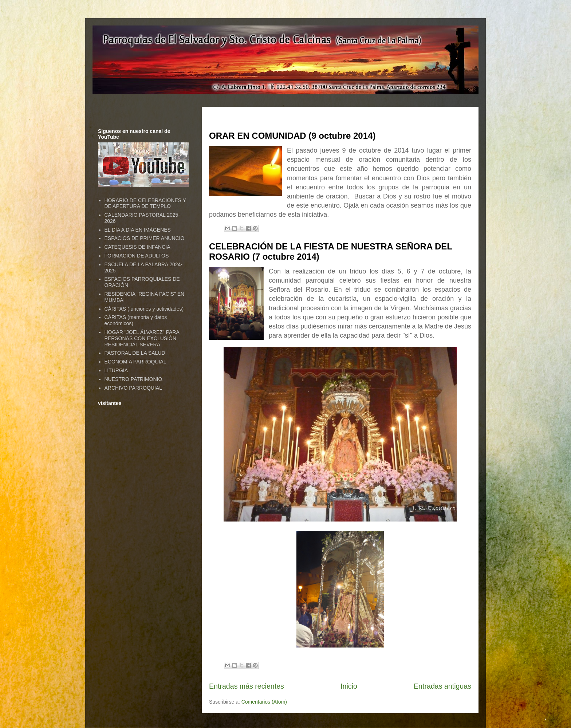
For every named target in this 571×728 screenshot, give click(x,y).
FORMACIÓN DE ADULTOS (137, 256)
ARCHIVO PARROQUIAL (133, 388)
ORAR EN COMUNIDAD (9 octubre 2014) (292, 136)
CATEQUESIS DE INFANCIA (137, 247)
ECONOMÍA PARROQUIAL (135, 362)
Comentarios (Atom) (264, 702)
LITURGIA (116, 370)
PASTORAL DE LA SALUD (135, 353)
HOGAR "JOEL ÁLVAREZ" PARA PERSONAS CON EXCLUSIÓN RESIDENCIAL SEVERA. (142, 338)
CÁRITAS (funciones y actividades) (144, 309)
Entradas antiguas (442, 686)
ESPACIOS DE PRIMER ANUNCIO (145, 238)
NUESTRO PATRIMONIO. (134, 379)
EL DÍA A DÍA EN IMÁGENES (138, 230)
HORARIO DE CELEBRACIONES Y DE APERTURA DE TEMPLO (145, 203)
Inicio (349, 686)
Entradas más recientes (247, 686)
